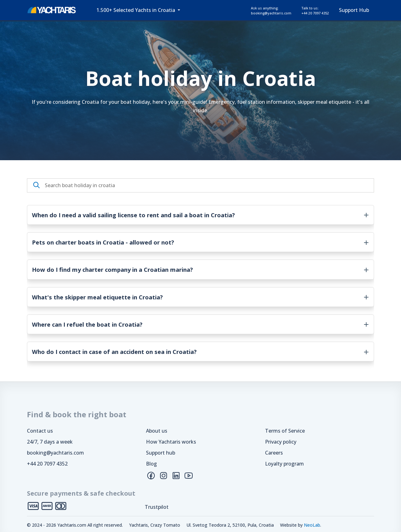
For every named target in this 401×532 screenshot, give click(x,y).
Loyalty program (284, 464)
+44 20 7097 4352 (47, 464)
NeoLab (312, 525)
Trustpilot (157, 507)
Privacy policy (281, 442)
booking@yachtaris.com (55, 453)
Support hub (161, 453)
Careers (274, 453)
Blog (151, 464)
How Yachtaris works (171, 442)
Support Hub (354, 10)
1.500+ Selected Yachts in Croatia (136, 10)
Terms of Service (285, 431)
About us (157, 431)
